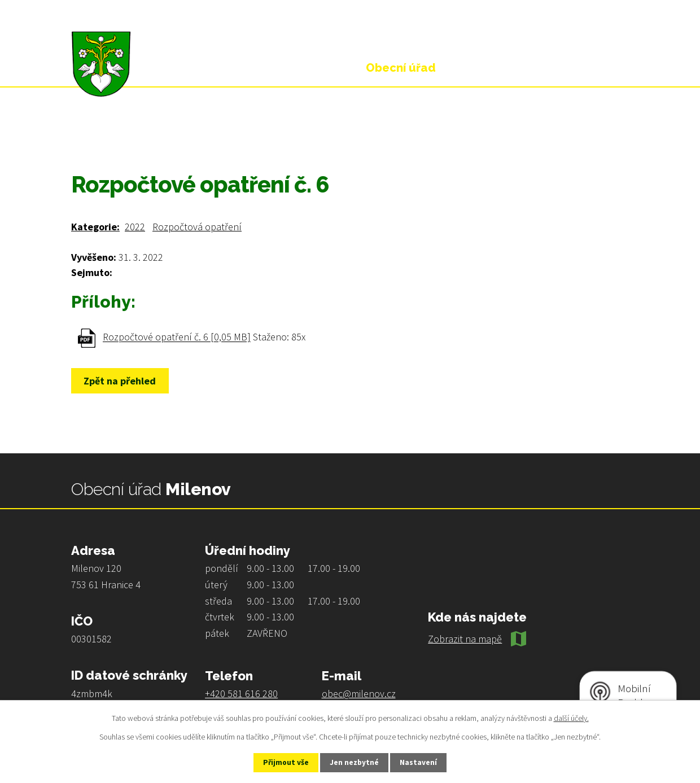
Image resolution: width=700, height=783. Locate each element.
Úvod (82, 137)
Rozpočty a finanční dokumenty (246, 137)
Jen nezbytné (355, 762)
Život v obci (502, 68)
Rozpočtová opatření (197, 227)
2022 (135, 227)
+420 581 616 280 (241, 694)
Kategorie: (95, 227)
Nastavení (424, 762)
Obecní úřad (136, 137)
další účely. (571, 717)
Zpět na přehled (123, 381)
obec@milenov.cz (359, 694)
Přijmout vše (281, 762)
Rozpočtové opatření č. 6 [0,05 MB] (177, 337)
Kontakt (590, 68)
